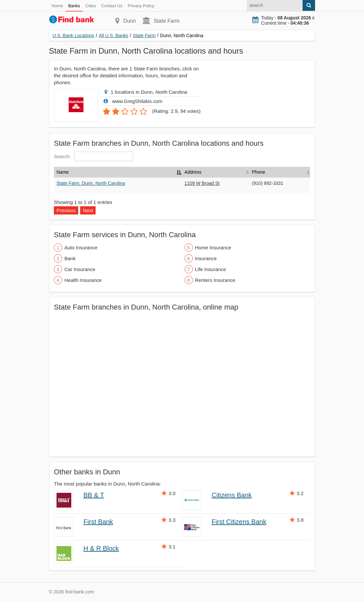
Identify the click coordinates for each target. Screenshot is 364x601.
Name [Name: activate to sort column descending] (63, 172)
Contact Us (112, 6)
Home (57, 6)
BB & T (94, 495)
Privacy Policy (141, 6)
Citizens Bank (232, 495)
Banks (74, 6)
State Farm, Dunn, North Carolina (91, 183)
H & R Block (101, 548)
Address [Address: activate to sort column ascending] (193, 172)
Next (88, 210)
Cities (91, 6)
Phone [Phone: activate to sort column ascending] (259, 172)
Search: (93, 156)
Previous (66, 210)
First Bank (98, 522)
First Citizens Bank (239, 522)
